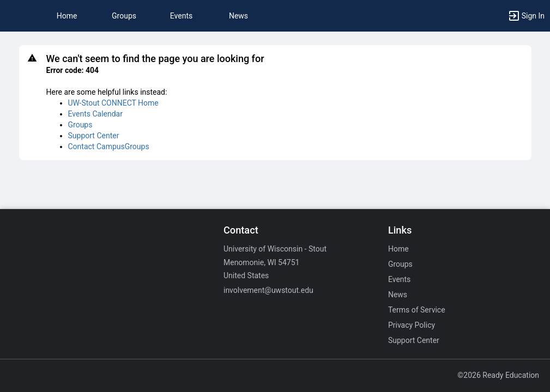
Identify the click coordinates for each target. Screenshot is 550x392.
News (238, 16)
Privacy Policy (412, 325)
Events (181, 16)
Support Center (94, 136)
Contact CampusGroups (109, 146)
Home (398, 249)
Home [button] (67, 16)
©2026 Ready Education (498, 375)
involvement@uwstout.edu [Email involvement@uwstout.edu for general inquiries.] (268, 290)
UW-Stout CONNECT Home (113, 103)
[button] (14, 16)
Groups (124, 16)
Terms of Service (417, 310)
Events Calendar (95, 114)
